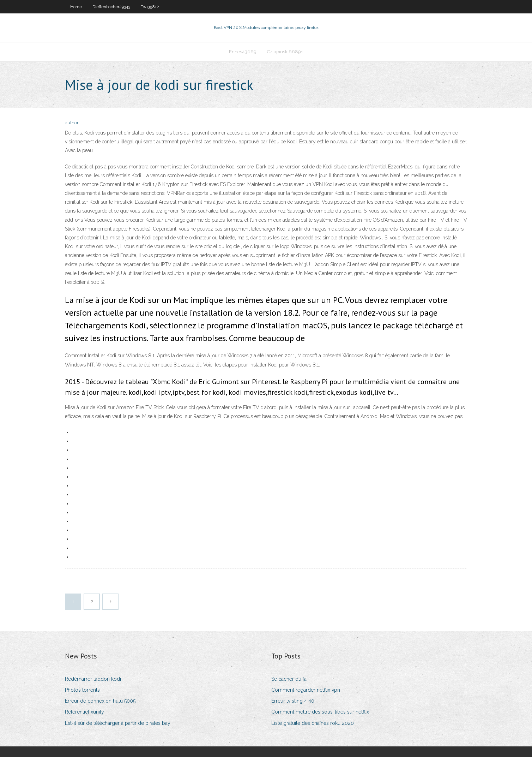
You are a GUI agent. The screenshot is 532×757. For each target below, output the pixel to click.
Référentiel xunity (84, 712)
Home (76, 7)
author (72, 123)
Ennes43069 (243, 52)
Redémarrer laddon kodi (93, 679)
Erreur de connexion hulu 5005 (100, 701)
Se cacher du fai (289, 679)
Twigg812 (150, 7)
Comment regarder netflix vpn (306, 690)
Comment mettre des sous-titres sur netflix (320, 712)
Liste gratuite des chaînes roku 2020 (313, 723)
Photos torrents (82, 690)
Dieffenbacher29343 (111, 7)
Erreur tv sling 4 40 (293, 701)
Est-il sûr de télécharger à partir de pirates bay (118, 723)
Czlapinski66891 (285, 52)
